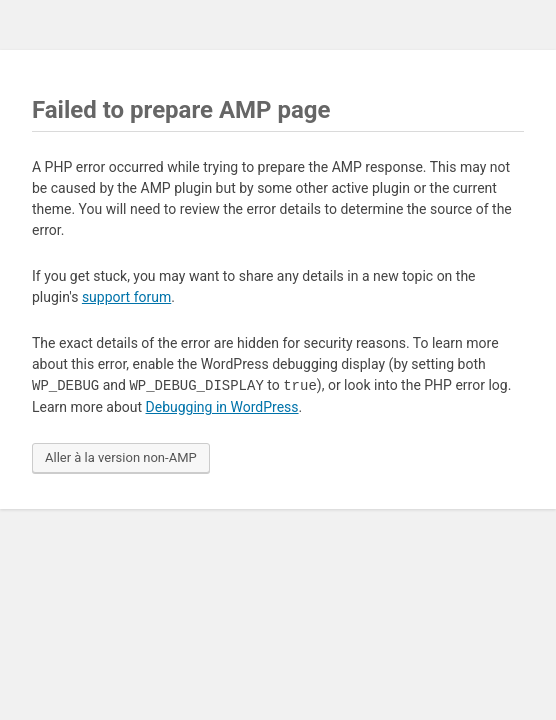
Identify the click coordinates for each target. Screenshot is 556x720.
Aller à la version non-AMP (121, 457)
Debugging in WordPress (222, 407)
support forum (126, 297)
